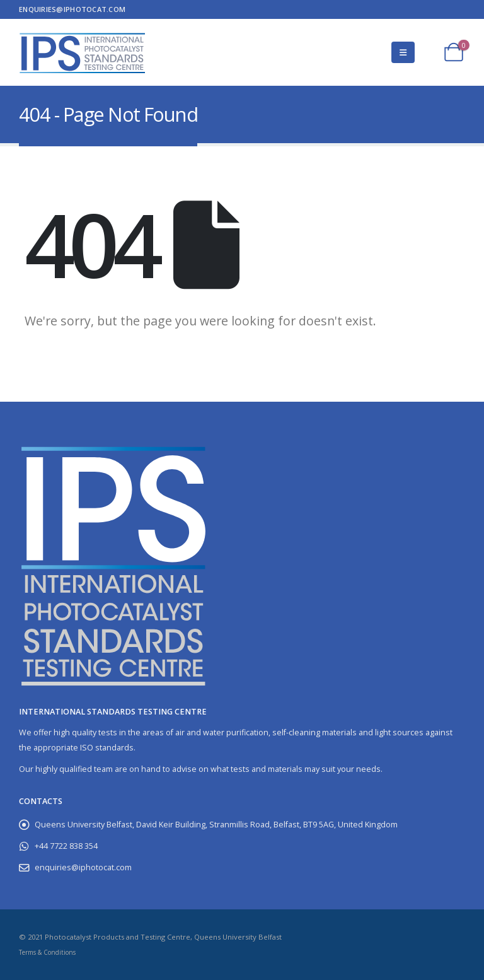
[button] (403, 52)
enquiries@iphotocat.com (72, 9)
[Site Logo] (82, 52)
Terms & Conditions (47, 952)
